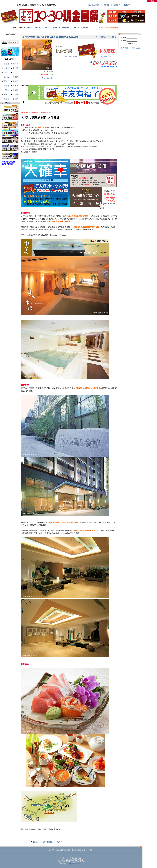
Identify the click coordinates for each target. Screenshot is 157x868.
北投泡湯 (112, 37)
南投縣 (15, 77)
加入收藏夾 (47, 842)
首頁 (98, 37)
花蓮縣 (7, 94)
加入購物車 (48, 78)
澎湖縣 (15, 99)
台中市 (15, 73)
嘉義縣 (15, 81)
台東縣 (15, 94)
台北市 (7, 64)
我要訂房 (107, 5)
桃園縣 (7, 68)
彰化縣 (7, 77)
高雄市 (15, 86)
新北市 (15, 64)
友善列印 (58, 842)
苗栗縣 (7, 73)
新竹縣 (15, 68)
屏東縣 (7, 90)
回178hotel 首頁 (94, 5)
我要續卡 (127, 5)
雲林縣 (7, 81)
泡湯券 (104, 37)
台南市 (7, 86)
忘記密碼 (136, 48)
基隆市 (7, 99)
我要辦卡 (117, 5)
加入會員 (124, 48)
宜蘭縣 (15, 90)
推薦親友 (37, 842)
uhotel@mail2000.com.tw (75, 864)
